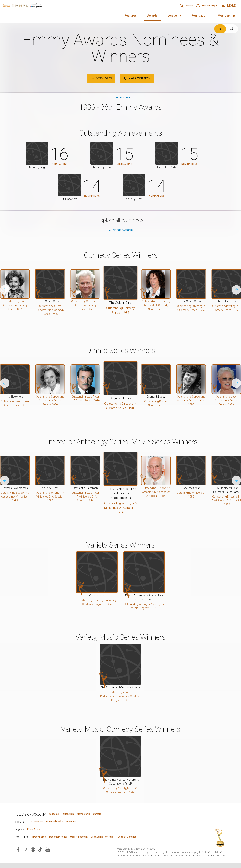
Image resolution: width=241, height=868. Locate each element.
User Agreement (101, 841)
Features (131, 16)
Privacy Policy (43, 841)
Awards (152, 16)
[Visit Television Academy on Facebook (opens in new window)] (18, 854)
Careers (125, 815)
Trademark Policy (71, 841)
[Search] (168, 6)
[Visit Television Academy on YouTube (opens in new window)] (48, 854)
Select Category (121, 231)
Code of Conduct (167, 841)
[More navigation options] (228, 6)
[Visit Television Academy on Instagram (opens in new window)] (26, 854)
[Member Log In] (200, 6)
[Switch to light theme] (220, 29)
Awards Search (137, 79)
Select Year (121, 98)
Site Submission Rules (134, 841)
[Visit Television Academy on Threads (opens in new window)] (33, 854)
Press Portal (38, 832)
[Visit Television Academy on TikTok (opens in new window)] (40, 854)
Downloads (101, 79)
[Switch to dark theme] (232, 29)
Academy (175, 16)
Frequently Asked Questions (73, 824)
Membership (226, 16)
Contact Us (41, 824)
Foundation (199, 16)
